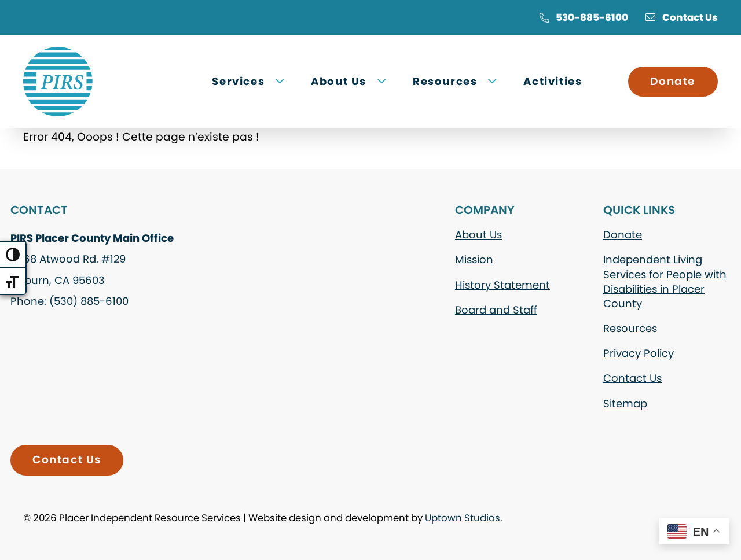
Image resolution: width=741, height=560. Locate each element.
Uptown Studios (463, 518)
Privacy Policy (639, 353)
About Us (478, 235)
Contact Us (682, 17)
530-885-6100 (584, 17)
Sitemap (625, 404)
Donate (673, 81)
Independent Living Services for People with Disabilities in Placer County (665, 281)
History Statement (502, 285)
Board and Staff (496, 310)
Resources (630, 328)
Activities (553, 81)
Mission (474, 259)
